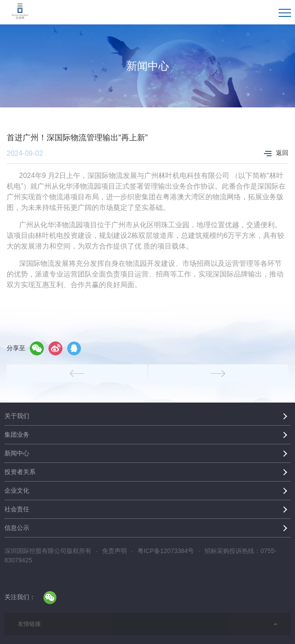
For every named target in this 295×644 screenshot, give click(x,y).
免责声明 (114, 551)
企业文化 (17, 490)
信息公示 (17, 528)
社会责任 (17, 509)
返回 (276, 153)
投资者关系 (20, 472)
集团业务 (17, 435)
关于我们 (17, 416)
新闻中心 (17, 453)
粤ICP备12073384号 (166, 551)
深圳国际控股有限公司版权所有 (48, 551)
